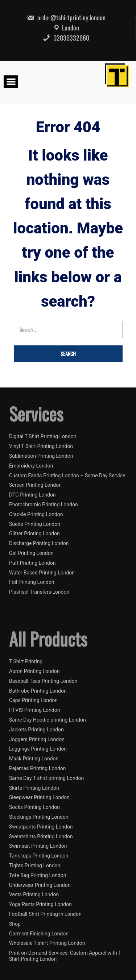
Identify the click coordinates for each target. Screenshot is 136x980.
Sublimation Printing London (41, 456)
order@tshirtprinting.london (66, 17)
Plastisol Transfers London (39, 592)
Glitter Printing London (34, 533)
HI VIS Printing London (34, 710)
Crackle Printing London (36, 514)
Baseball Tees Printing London (43, 681)
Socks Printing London (34, 807)
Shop (15, 924)
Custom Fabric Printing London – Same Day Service (67, 476)
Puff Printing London (32, 563)
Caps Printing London (33, 700)
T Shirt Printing (26, 661)
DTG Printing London (32, 495)
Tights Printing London (35, 865)
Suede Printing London (35, 524)
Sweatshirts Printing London (41, 836)
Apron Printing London (34, 671)
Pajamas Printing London (38, 768)
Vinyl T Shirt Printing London (41, 446)
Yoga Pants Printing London (40, 904)
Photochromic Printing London (44, 504)
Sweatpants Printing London (41, 827)
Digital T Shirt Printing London (43, 436)
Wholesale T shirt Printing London (47, 943)
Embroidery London (31, 466)
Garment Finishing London (39, 934)
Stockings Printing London (39, 817)
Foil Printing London (32, 582)
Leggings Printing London (38, 749)
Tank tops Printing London (39, 856)
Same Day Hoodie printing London (48, 720)
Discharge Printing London (39, 543)
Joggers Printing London (37, 739)
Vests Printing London (34, 894)
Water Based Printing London (42, 573)
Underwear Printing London (40, 885)
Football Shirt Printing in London (45, 914)
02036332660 (66, 38)
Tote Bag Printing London (38, 875)
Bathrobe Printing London (38, 691)
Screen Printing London (35, 485)
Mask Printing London (34, 759)
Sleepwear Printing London (39, 797)
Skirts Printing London (34, 788)
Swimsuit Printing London (38, 846)
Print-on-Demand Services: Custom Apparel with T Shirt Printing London (65, 956)
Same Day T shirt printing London (46, 778)
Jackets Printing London (36, 730)
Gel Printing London (31, 553)
